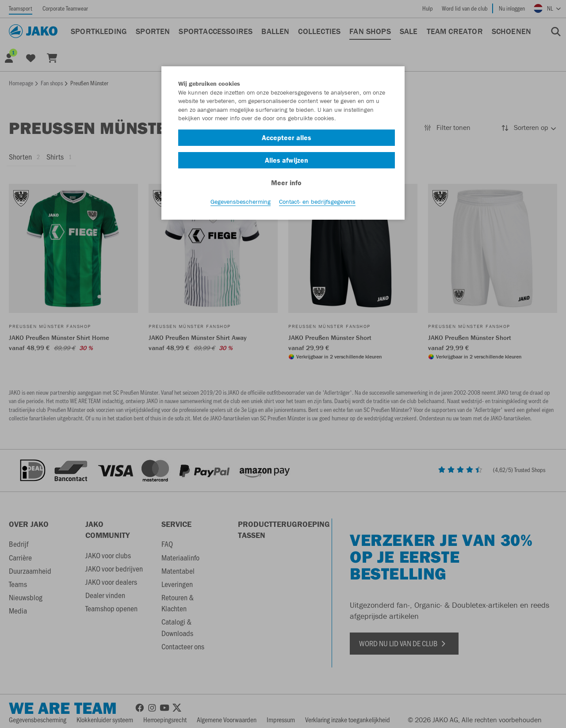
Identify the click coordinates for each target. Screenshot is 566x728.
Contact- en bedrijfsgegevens (317, 204)
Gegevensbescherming (241, 204)
